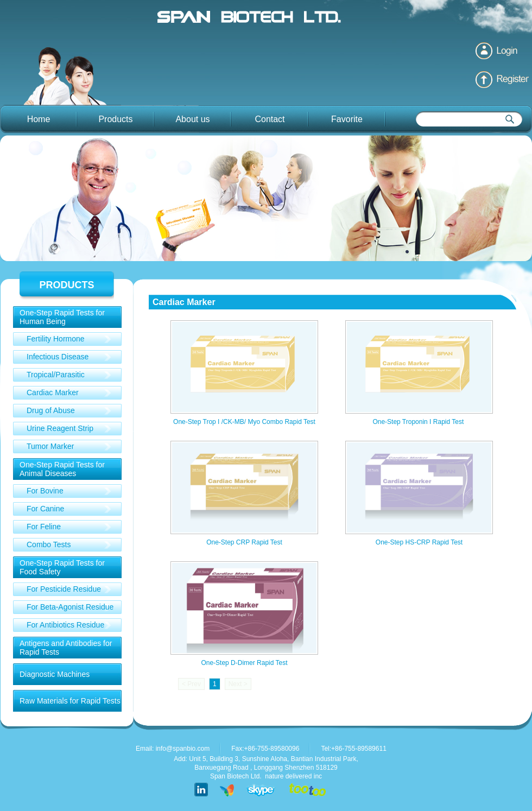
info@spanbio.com (183, 749)
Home (39, 119)
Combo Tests (49, 544)
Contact (270, 119)
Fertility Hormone (56, 339)
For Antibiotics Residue (65, 625)
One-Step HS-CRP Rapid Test (419, 542)
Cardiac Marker (53, 392)
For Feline (44, 527)
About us (192, 119)
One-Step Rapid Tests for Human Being (62, 317)
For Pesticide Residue (64, 589)
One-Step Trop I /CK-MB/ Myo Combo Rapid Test (244, 422)
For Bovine (45, 491)
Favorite (347, 119)
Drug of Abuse (51, 410)
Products (115, 119)
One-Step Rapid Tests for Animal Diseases (62, 469)
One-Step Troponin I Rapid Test (419, 422)
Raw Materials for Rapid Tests (70, 701)
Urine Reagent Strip (60, 428)
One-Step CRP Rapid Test (244, 542)
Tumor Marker (50, 446)
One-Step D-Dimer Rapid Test (244, 663)
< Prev (191, 684)
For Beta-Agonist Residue (70, 607)
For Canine (45, 509)
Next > (238, 684)
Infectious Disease (58, 357)
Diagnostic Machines (55, 674)
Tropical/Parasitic (56, 375)
